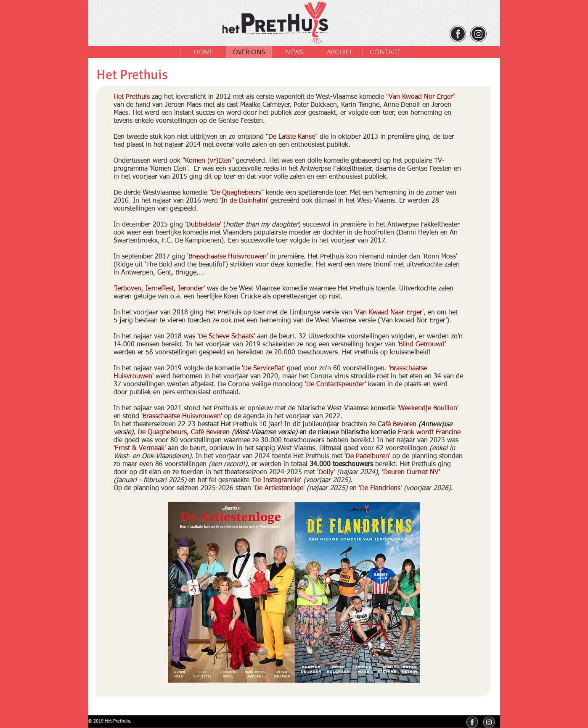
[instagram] (478, 34)
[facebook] (458, 34)
